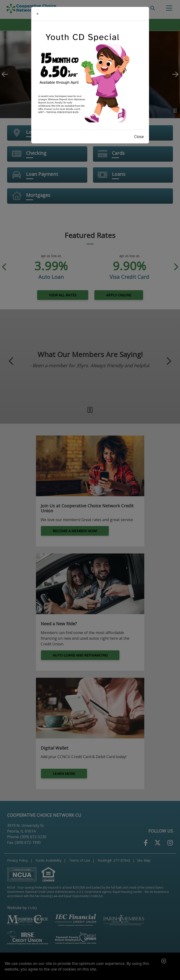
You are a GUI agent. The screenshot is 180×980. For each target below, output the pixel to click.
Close (139, 137)
